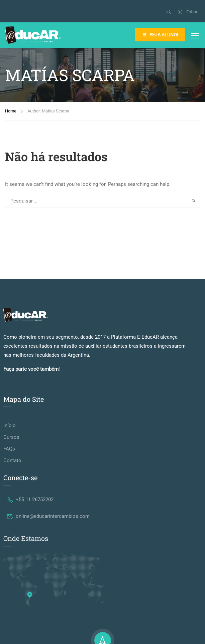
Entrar (187, 12)
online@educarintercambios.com (48, 516)
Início (10, 425)
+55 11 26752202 (30, 500)
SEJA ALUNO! (160, 35)
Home (11, 111)
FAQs (9, 449)
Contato (12, 460)
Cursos (11, 437)
